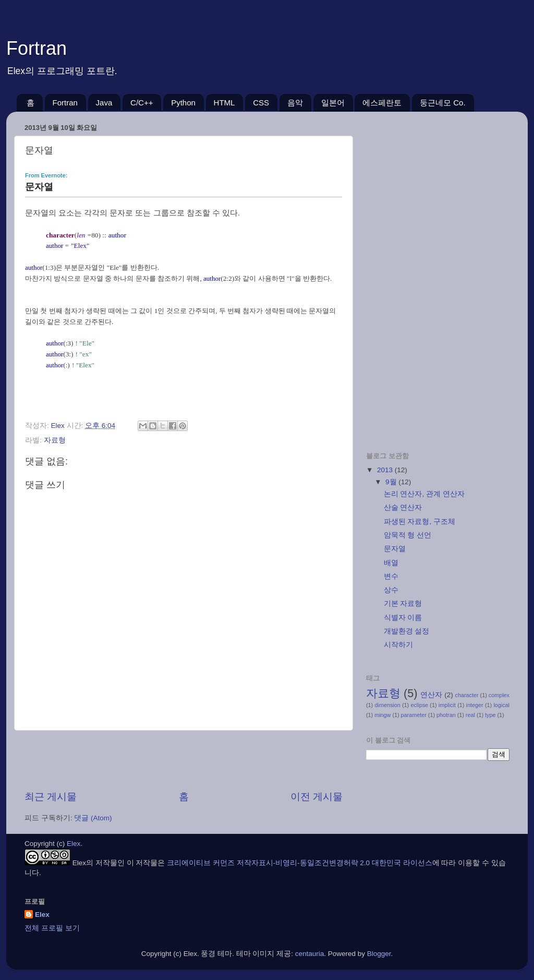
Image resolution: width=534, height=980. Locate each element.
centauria (310, 954)
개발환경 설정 (407, 631)
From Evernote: (46, 175)
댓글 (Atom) (93, 818)
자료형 (55, 440)
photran (446, 715)
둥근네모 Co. (443, 103)
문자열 (395, 549)
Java (104, 103)
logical (501, 705)
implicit (447, 705)
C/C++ (142, 103)
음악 (295, 103)
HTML (224, 103)
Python (183, 103)
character (467, 695)
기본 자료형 (403, 603)
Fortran (37, 48)
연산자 (431, 695)
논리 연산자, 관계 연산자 (424, 494)
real (470, 715)
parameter (414, 715)
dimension (387, 705)
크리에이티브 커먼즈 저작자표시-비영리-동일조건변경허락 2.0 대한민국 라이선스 (300, 863)
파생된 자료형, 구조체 (420, 522)
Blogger (379, 954)
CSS (261, 103)
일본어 (333, 103)
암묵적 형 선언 (408, 535)
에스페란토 (382, 103)
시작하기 (398, 645)
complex (499, 695)
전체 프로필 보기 (52, 928)
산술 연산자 (403, 507)
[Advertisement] (184, 760)
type (490, 715)
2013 (386, 470)
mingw (383, 715)
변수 (391, 576)
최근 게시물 (51, 797)
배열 (391, 563)
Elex (74, 844)
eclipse (419, 705)
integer (475, 705)
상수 (391, 590)
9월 (392, 482)
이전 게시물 (317, 797)
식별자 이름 (403, 618)
